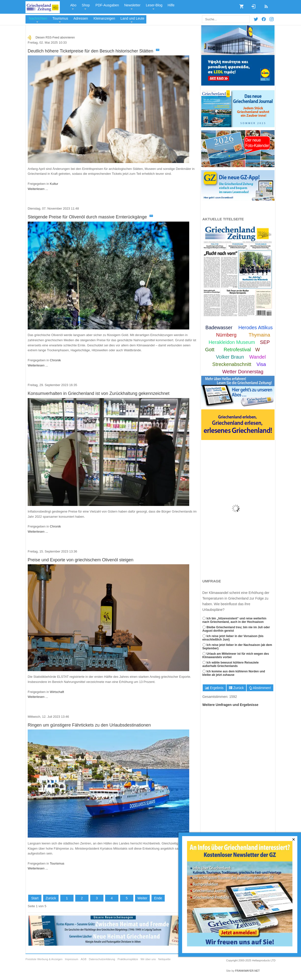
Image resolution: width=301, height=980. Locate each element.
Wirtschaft (57, 692)
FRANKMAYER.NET (247, 971)
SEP (265, 342)
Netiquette (164, 959)
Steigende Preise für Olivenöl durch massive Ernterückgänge (90, 217)
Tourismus (57, 863)
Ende (158, 898)
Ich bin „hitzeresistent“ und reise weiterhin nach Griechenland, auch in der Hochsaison (234, 620)
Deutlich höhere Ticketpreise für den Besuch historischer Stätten (94, 51)
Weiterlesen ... (38, 189)
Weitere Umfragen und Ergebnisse (230, 705)
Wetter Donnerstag (243, 372)
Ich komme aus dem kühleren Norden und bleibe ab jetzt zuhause (234, 673)
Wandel (257, 357)
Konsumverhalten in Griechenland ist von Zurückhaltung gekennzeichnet (99, 393)
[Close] (294, 840)
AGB (83, 959)
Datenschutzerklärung (102, 959)
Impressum (72, 959)
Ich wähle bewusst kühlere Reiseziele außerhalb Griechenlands (231, 664)
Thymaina (259, 335)
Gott (210, 350)
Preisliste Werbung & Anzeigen (44, 959)
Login (252, 5)
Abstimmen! (260, 688)
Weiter (142, 898)
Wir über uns (148, 959)
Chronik (55, 360)
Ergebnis (214, 688)
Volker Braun (230, 357)
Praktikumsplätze (128, 959)
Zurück (236, 688)
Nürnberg (226, 335)
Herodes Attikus (256, 327)
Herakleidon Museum (232, 342)
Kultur (54, 184)
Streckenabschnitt (232, 364)
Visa (261, 364)
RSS (264, 5)
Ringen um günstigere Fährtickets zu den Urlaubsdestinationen (89, 725)
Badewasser (219, 327)
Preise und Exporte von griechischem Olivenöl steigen (81, 560)
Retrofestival (237, 350)
